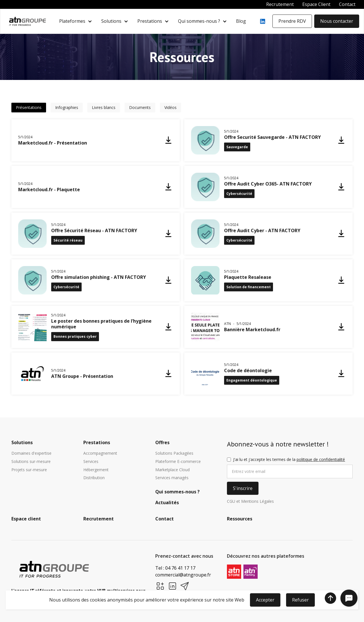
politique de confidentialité (321, 459)
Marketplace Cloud (172, 470)
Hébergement (96, 470)
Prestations (150, 21)
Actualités (167, 503)
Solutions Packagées (174, 453)
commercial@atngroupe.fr (183, 575)
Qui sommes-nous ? (199, 21)
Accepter (265, 600)
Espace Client (316, 4)
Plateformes (72, 21)
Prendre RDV (292, 21)
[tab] (29, 108)
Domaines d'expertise (31, 453)
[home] (27, 21)
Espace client (26, 519)
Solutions (111, 21)
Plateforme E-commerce (178, 462)
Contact (347, 4)
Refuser (300, 600)
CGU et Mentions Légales (250, 501)
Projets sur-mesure (29, 470)
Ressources (240, 519)
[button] (76, 21)
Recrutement (280, 4)
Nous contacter (337, 21)
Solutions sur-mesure (31, 462)
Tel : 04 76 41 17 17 (175, 568)
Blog (241, 21)
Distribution (94, 478)
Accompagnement (100, 453)
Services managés (172, 478)
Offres (162, 443)
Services (91, 462)
